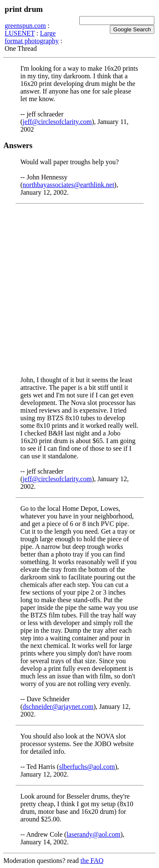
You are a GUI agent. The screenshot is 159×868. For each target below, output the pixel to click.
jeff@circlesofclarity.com (57, 122)
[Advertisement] (79, 290)
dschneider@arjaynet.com (58, 707)
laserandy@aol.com (93, 834)
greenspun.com (25, 26)
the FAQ (92, 861)
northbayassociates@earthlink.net (68, 185)
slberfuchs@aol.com (87, 767)
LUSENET (20, 33)
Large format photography (32, 37)
